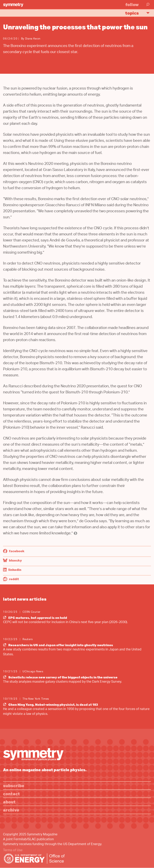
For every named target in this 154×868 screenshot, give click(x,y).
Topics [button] (139, 13)
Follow (132, 4)
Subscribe (14, 785)
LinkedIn (12, 570)
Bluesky (12, 560)
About (9, 802)
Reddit (11, 579)
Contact (11, 794)
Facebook (14, 551)
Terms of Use (13, 850)
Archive (11, 810)
